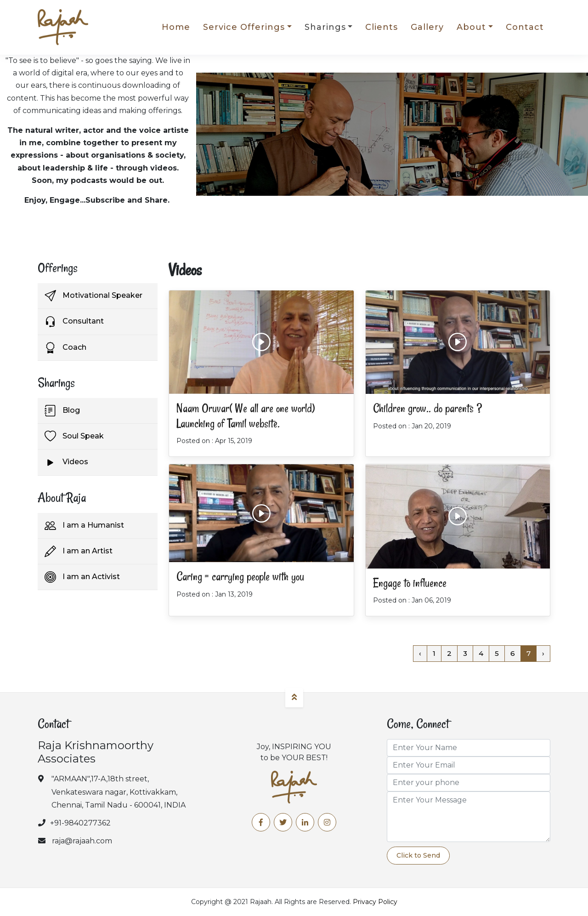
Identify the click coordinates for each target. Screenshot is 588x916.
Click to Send (418, 855)
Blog (62, 411)
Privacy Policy (375, 902)
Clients (382, 27)
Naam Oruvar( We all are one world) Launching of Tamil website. (246, 416)
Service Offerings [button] (244, 27)
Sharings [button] (325, 27)
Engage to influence (410, 583)
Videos (66, 463)
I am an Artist (79, 551)
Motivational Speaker (93, 296)
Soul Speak (74, 436)
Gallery (427, 27)
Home (176, 27)
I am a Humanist (84, 526)
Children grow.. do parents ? (427, 408)
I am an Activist (82, 577)
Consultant (74, 322)
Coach (65, 348)
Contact (525, 27)
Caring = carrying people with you (240, 577)
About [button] (471, 27)
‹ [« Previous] (420, 653)
